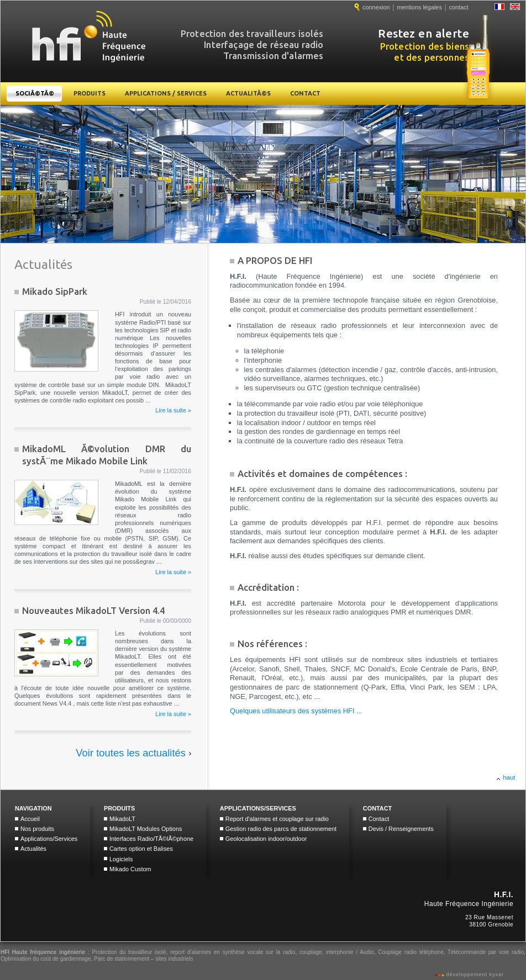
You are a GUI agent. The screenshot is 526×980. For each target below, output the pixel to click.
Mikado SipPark (55, 291)
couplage (311, 952)
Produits (90, 93)
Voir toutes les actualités (131, 753)
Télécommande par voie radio (486, 952)
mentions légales (419, 7)
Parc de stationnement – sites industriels (144, 959)
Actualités (33, 849)
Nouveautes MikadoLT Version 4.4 (93, 610)
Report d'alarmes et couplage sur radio (277, 819)
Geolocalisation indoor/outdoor (266, 839)
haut (509, 777)
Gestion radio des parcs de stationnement (281, 829)
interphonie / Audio (350, 952)
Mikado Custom (130, 869)
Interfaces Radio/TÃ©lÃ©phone (151, 839)
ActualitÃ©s (248, 93)
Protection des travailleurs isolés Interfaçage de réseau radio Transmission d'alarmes (252, 40)
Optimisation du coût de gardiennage (46, 959)
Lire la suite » (173, 410)
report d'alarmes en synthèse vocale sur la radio (233, 952)
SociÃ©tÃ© (35, 93)
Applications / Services (166, 93)
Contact (305, 93)
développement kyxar (474, 974)
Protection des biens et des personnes (448, 46)
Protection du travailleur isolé (129, 952)
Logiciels (121, 859)
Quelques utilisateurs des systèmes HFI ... (296, 711)
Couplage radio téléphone (411, 952)
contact (458, 7)
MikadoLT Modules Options (146, 829)
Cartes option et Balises (141, 849)
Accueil (30, 819)
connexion (376, 7)
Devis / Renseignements (401, 829)
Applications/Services (49, 839)
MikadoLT (122, 819)
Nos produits (37, 829)
